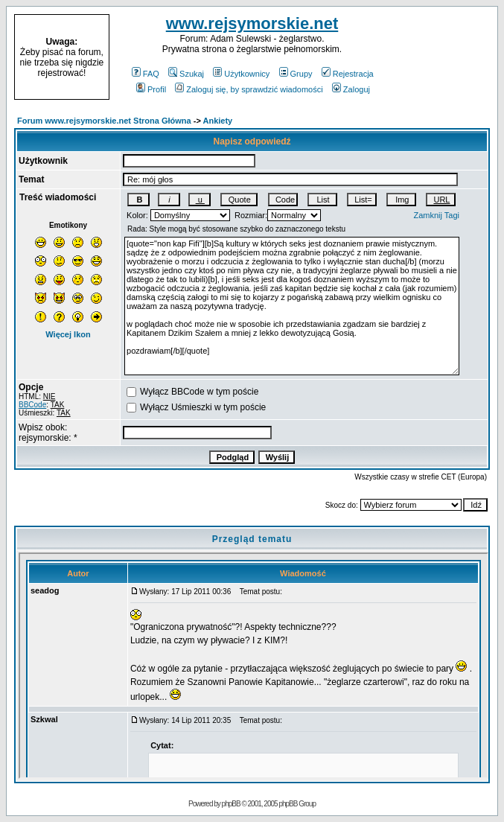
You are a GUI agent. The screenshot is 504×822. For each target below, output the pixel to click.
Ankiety (218, 121)
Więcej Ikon (68, 334)
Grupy (296, 74)
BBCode (32, 405)
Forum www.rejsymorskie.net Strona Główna (104, 121)
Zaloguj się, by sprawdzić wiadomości (249, 89)
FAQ (146, 74)
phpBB (231, 804)
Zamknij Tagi (436, 215)
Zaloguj (351, 89)
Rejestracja (348, 74)
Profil (151, 89)
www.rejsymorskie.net (252, 23)
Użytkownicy (241, 74)
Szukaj (186, 74)
